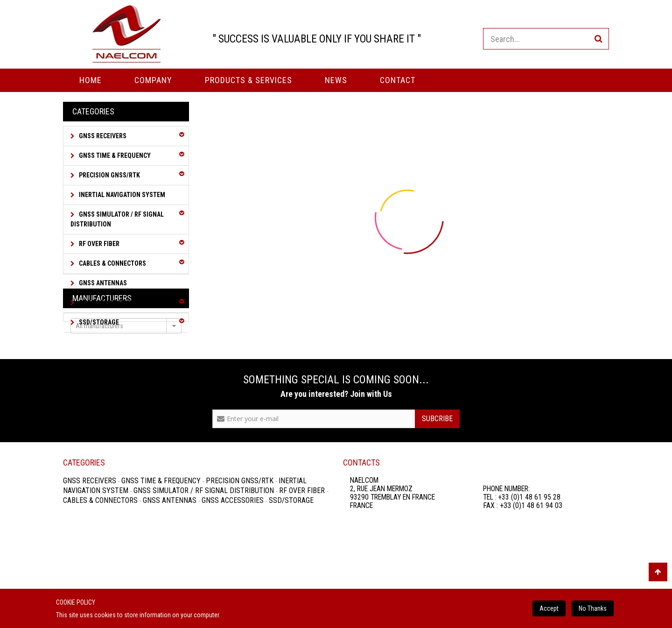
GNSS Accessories (106, 303)
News (336, 80)
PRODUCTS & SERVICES (248, 80)
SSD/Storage (98, 322)
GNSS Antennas (102, 283)
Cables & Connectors (112, 263)
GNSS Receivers (102, 136)
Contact (398, 80)
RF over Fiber (98, 244)
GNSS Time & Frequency (114, 155)
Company (153, 80)
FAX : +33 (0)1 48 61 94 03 (523, 581)
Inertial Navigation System (121, 195)
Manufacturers (102, 356)
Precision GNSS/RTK (109, 175)
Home (91, 80)
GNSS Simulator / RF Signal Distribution (117, 219)
